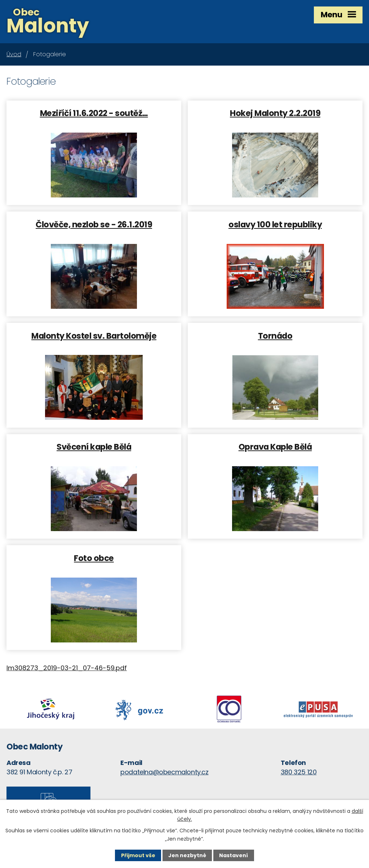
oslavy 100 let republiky (275, 224)
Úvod (14, 54)
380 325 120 (299, 772)
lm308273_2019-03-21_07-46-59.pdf (67, 668)
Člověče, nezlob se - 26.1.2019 (94, 224)
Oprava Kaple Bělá (275, 446)
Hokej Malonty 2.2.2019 (275, 113)
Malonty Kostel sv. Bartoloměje (94, 335)
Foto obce (94, 558)
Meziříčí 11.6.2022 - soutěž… (94, 113)
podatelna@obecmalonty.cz (164, 772)
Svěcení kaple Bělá (94, 446)
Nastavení (234, 855)
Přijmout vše (138, 855)
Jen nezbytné (187, 855)
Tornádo (275, 335)
